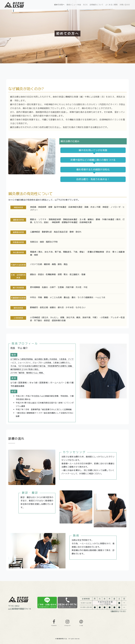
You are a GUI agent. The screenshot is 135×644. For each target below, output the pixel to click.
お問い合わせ (125, 5)
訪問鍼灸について (97, 5)
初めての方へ (59, 5)
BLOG (85, 5)
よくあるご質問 (111, 5)
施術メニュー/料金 (74, 5)
